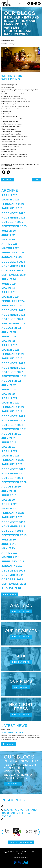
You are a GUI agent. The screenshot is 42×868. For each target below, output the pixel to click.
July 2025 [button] (9, 231)
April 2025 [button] (9, 244)
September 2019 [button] (14, 535)
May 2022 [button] (8, 394)
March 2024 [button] (10, 297)
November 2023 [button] (13, 315)
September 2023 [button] (14, 323)
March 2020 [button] (10, 508)
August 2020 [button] (11, 487)
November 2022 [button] (13, 368)
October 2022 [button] (12, 372)
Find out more (21, 611)
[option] (16, 832)
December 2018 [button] (13, 571)
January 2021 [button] (12, 464)
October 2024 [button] (12, 270)
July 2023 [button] (9, 332)
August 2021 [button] (11, 434)
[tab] (21, 195)
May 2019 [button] (8, 548)
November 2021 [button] (13, 421)
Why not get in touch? (21, 842)
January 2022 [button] (12, 411)
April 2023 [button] (9, 345)
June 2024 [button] (9, 284)
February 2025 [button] (13, 253)
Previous (8, 180)
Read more (9, 744)
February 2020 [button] (13, 513)
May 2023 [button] (8, 341)
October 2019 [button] (12, 531)
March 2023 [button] (10, 350)
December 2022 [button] (13, 363)
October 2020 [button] (12, 478)
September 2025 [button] (14, 226)
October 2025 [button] (12, 222)
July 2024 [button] (9, 279)
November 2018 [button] (13, 575)
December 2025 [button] (13, 213)
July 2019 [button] (9, 540)
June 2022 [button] (9, 390)
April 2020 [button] (9, 504)
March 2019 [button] (10, 557)
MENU (22, 4)
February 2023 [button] (13, 354)
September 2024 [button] (14, 275)
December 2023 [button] (13, 310)
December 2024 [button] (13, 262)
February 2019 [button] (13, 561)
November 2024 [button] (13, 266)
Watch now (21, 687)
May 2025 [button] (8, 239)
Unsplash (20, 168)
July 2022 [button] (9, 385)
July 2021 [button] (9, 438)
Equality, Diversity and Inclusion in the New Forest (19, 813)
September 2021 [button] (14, 429)
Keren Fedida (11, 168)
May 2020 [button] (8, 500)
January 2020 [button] (12, 517)
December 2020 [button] (13, 469)
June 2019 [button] (9, 544)
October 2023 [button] (12, 319)
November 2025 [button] (13, 218)
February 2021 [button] (13, 460)
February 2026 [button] (13, 204)
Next (36, 180)
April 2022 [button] (9, 398)
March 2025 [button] (10, 248)
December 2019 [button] (13, 522)
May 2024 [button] (8, 288)
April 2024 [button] (9, 292)
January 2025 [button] (12, 257)
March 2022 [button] (10, 403)
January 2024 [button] (12, 306)
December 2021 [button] (13, 416)
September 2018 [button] (14, 584)
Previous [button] (3, 832)
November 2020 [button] (13, 474)
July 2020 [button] (9, 491)
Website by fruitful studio (21, 858)
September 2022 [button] (14, 376)
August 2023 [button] (11, 328)
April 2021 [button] (9, 451)
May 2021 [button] (8, 447)
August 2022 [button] (11, 381)
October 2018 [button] (12, 579)
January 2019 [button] (12, 566)
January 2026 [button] (12, 208)
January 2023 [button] (12, 358)
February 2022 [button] (13, 407)
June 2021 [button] (9, 442)
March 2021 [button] (10, 456)
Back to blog (10, 594)
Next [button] (39, 832)
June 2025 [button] (9, 235)
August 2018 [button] (11, 588)
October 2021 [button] (12, 425)
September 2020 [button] (14, 482)
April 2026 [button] (9, 195)
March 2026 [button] (10, 200)
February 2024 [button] (13, 301)
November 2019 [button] (13, 526)
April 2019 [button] (9, 553)
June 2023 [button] (9, 337)
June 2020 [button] (9, 495)
